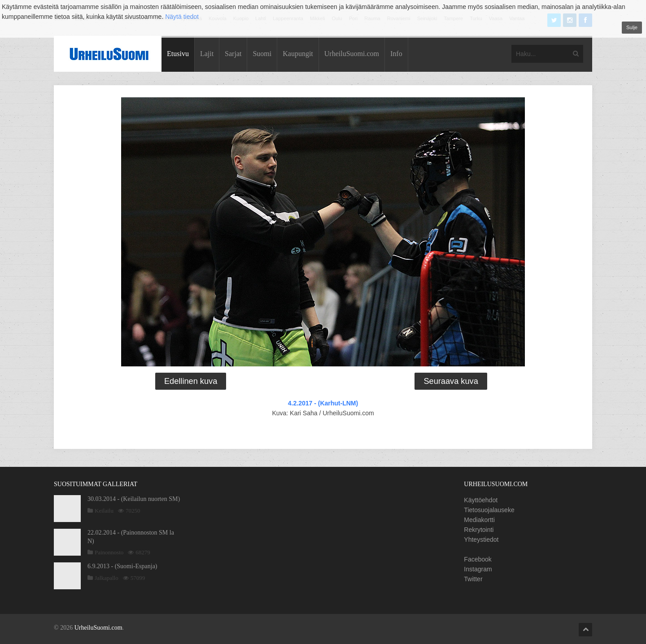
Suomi (262, 54)
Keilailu (104, 511)
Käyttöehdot (481, 500)
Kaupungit (298, 54)
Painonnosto (109, 552)
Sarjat (233, 54)
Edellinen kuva (191, 381)
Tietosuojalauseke (489, 510)
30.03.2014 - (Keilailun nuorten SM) (134, 499)
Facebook (478, 559)
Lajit (207, 54)
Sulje (632, 27)
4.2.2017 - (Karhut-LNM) (323, 403)
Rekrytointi (479, 530)
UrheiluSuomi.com (352, 54)
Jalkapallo (107, 578)
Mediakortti (479, 520)
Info (396, 54)
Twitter (473, 579)
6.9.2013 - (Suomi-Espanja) (122, 566)
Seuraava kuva (451, 381)
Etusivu (178, 54)
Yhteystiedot (481, 540)
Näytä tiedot (182, 17)
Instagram (478, 569)
